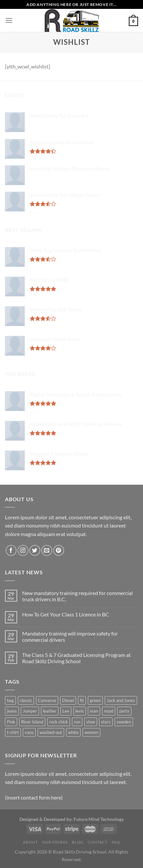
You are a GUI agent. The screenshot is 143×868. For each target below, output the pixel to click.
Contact (97, 842)
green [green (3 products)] (95, 700)
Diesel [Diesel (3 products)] (68, 700)
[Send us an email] (47, 550)
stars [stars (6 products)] (106, 722)
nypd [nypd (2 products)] (109, 711)
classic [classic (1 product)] (26, 700)
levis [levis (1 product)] (80, 711)
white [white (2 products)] (73, 732)
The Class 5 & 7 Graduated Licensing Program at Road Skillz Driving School (76, 658)
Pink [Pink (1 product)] (11, 722)
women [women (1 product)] (91, 732)
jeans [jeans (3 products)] (12, 711)
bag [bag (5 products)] (10, 700)
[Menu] (9, 20)
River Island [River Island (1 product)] (32, 722)
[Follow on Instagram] (23, 550)
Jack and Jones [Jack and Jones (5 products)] (121, 700)
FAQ (116, 842)
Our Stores (55, 842)
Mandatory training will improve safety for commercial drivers (70, 637)
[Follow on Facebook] (11, 550)
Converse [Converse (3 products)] (47, 700)
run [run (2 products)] (77, 722)
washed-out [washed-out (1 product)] (51, 732)
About (30, 842)
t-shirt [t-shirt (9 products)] (13, 732)
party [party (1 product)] (124, 711)
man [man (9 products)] (94, 711)
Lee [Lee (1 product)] (66, 711)
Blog (77, 842)
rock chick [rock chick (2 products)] (59, 722)
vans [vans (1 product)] (29, 732)
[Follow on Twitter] (35, 550)
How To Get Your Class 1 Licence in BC (66, 614)
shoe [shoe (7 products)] (91, 722)
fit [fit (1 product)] (82, 700)
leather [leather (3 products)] (50, 711)
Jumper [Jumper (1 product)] (30, 711)
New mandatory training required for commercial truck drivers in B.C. (77, 596)
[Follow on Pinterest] (59, 550)
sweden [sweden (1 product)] (124, 722)
